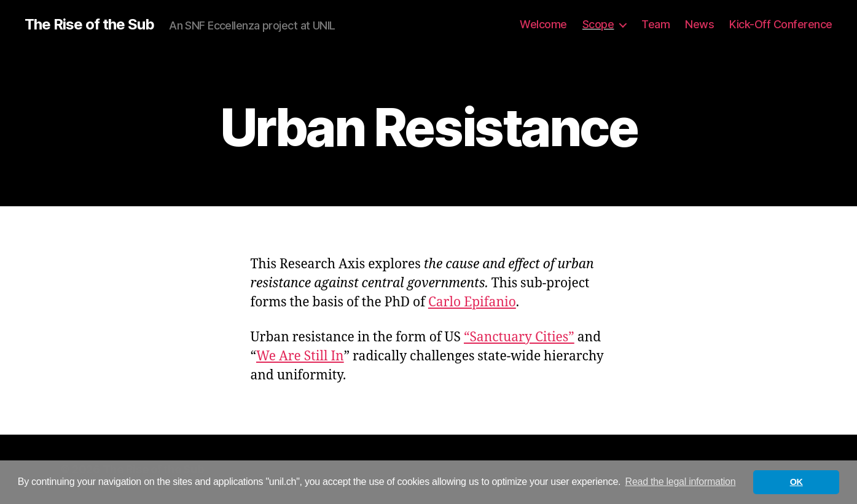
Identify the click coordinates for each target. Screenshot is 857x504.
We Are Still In (300, 356)
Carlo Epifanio (472, 302)
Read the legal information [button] (681, 482)
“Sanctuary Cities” (519, 337)
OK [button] (796, 482)
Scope (598, 24)
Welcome (543, 24)
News (699, 24)
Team (655, 24)
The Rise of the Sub (89, 25)
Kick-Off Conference (781, 24)
